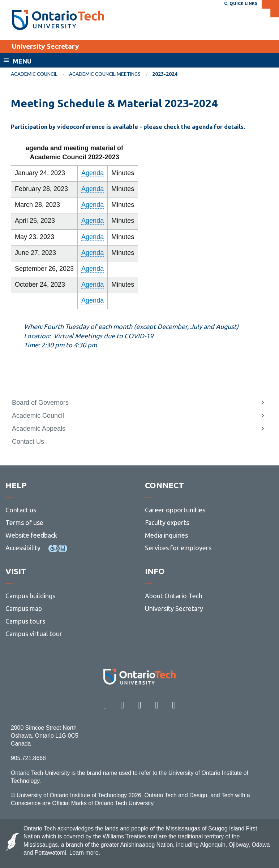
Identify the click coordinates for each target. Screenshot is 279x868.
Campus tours (25, 621)
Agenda (93, 173)
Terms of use (24, 522)
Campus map (24, 608)
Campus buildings (30, 596)
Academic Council (34, 74)
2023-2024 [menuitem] (165, 74)
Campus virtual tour (34, 634)
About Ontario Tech (174, 596)
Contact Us (28, 442)
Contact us (21, 510)
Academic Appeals (39, 429)
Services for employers (178, 548)
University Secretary (45, 46)
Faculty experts (167, 522)
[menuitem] (40, 74)
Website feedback (31, 535)
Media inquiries (166, 535)
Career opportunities (175, 510)
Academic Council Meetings (105, 74)
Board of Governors (40, 403)
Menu (22, 61)
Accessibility (23, 548)
